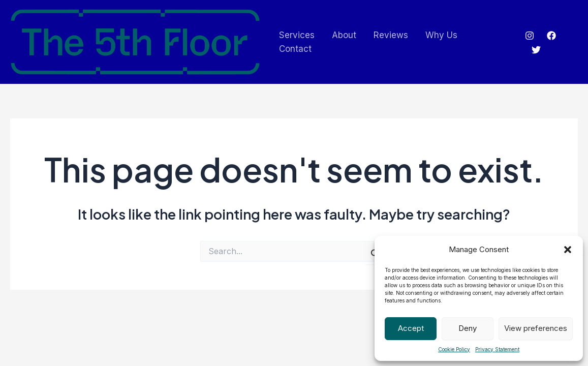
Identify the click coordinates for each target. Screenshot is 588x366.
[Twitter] (536, 50)
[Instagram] (530, 36)
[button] (568, 250)
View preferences (536, 328)
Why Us (441, 35)
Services (297, 35)
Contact (295, 49)
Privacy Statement (497, 349)
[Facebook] (551, 36)
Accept (411, 328)
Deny (468, 328)
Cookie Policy (454, 349)
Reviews (391, 35)
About (344, 35)
